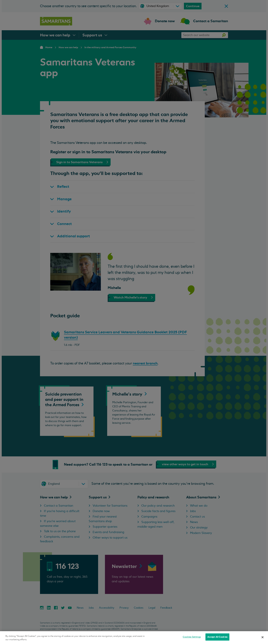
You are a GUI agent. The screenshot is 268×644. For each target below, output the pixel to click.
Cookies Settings (192, 637)
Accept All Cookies (217, 637)
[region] (134, 638)
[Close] (263, 637)
